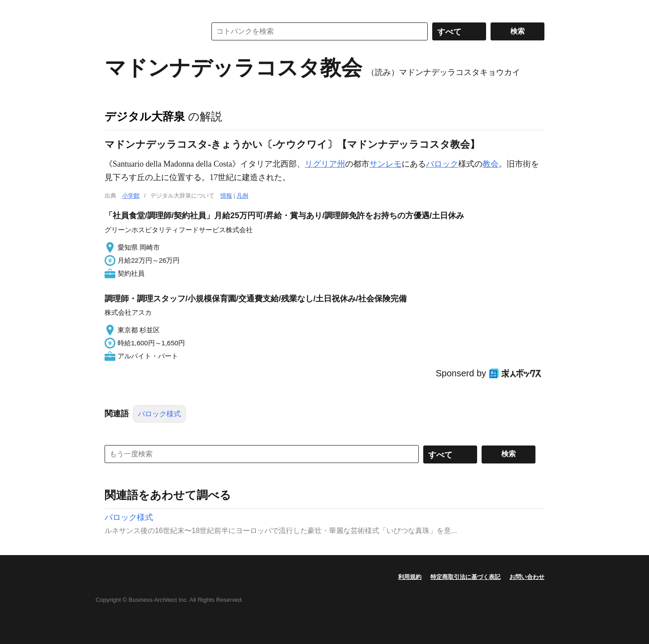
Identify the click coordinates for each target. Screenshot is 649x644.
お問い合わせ (527, 577)
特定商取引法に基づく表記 (465, 577)
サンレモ (386, 164)
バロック (442, 164)
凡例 (242, 196)
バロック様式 (159, 414)
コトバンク (149, 31)
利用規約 (410, 577)
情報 (226, 196)
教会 (491, 164)
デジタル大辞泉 (145, 116)
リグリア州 (325, 164)
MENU (114, 9)
